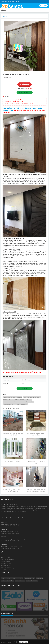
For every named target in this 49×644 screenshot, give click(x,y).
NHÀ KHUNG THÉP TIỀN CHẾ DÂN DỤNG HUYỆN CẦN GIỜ (13, 434)
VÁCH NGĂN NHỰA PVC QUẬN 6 (26, 402)
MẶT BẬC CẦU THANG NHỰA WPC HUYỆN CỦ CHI (36, 434)
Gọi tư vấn (23, 92)
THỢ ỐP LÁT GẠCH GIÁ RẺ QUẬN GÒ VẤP (36, 462)
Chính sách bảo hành (6, 563)
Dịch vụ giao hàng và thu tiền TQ (9, 569)
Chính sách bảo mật (6, 565)
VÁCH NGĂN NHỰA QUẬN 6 (10, 402)
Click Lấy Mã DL (23, 642)
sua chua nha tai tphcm (32, 581)
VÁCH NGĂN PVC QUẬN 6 (9, 404)
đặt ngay (25, 84)
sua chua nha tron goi (29, 578)
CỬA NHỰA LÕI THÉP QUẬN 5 (13, 462)
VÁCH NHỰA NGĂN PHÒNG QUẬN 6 (32, 397)
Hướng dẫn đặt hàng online (7, 559)
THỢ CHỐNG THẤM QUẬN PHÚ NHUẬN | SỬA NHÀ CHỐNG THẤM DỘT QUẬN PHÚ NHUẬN (36, 490)
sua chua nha (40, 578)
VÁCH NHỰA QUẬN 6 (8, 400)
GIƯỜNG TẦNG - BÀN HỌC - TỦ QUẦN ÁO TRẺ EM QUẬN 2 (13, 490)
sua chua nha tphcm (18, 578)
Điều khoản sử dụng (6, 567)
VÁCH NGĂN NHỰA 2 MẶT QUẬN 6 (23, 400)
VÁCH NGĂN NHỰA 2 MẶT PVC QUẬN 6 (12, 397)
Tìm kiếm (43, 6)
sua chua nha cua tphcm (8, 581)
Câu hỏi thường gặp (6, 561)
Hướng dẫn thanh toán (6, 557)
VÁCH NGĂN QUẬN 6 (22, 404)
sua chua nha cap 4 (20, 581)
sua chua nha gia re (7, 578)
